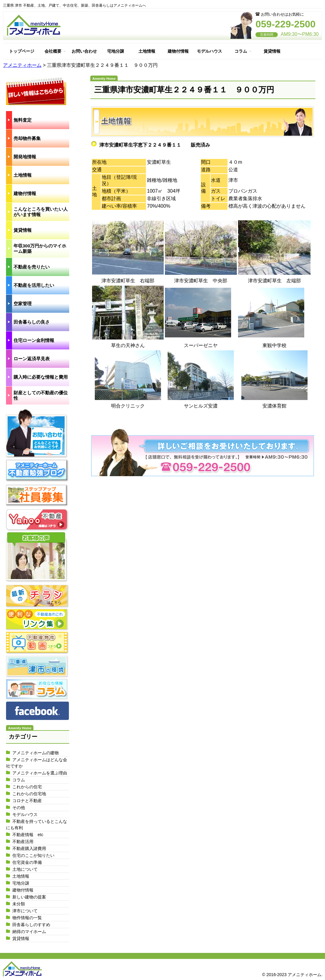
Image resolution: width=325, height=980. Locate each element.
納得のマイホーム (29, 932)
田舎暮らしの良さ (32, 322)
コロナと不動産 (27, 801)
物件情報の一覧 (27, 918)
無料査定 (23, 120)
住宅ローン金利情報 (34, 340)
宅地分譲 (116, 51)
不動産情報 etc (28, 835)
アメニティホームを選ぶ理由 (40, 773)
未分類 (19, 904)
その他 (19, 808)
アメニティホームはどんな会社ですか (37, 763)
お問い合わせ (84, 51)
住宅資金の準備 (27, 862)
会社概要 (53, 51)
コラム (241, 51)
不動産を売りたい (32, 267)
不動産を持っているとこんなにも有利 (37, 825)
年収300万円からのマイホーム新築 (40, 248)
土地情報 (147, 51)
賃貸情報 (272, 51)
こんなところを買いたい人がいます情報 (41, 212)
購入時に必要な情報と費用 (41, 377)
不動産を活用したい (34, 285)
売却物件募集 (27, 138)
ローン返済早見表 (32, 359)
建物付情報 (178, 51)
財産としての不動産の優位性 (41, 395)
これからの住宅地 (29, 794)
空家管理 (23, 304)
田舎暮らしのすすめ (31, 925)
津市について (25, 911)
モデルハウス (209, 51)
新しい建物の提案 (29, 897)
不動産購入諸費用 (29, 848)
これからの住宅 (27, 787)
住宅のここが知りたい (33, 855)
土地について (25, 869)
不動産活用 (23, 842)
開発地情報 (25, 157)
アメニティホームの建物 (36, 753)
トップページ (22, 51)
